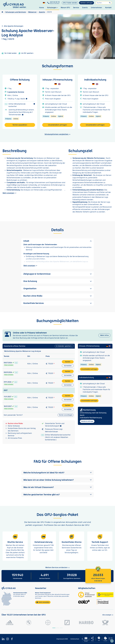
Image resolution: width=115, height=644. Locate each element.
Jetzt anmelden (43, 602)
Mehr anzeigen (10, 193)
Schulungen (53, 8)
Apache (42, 12)
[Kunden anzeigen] (108, 615)
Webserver (32, 12)
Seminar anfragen (87, 3)
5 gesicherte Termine (16, 92)
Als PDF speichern (26, 53)
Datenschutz (75, 639)
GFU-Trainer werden (70, 3)
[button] (57, 473)
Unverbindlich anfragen (57, 125)
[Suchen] (104, 3)
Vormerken (68, 366)
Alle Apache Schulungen (12, 26)
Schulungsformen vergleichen (58, 134)
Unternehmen (96, 8)
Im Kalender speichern (64, 346)
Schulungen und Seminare (16, 12)
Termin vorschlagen (66, 415)
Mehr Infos (104, 335)
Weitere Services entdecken (57, 568)
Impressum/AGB (62, 639)
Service (76, 8)
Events (85, 8)
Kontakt (108, 8)
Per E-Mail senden (9, 53)
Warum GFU (65, 8)
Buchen (68, 362)
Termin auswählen (20, 125)
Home (42, 8)
